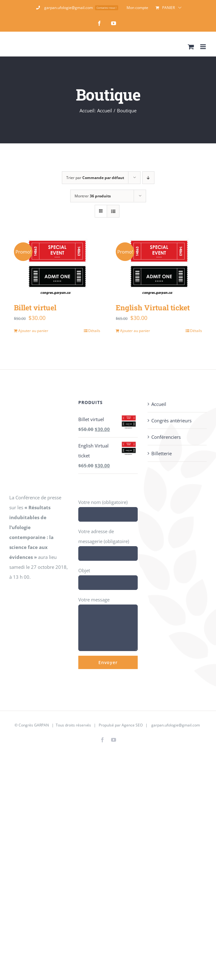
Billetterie (162, 453)
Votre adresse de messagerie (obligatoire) (108, 542)
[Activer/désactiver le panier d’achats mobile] (191, 47)
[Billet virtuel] (57, 266)
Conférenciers (166, 437)
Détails (94, 331)
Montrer (93, 196)
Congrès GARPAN (34, 725)
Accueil (159, 404)
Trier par (95, 178)
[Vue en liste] (113, 211)
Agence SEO (132, 725)
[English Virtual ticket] (159, 266)
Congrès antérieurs (171, 420)
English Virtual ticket (153, 308)
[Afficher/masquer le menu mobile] (203, 47)
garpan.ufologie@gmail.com (176, 725)
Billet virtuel (35, 308)
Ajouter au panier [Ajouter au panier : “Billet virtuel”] (33, 331)
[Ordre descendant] (148, 178)
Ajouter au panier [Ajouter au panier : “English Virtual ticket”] (135, 331)
